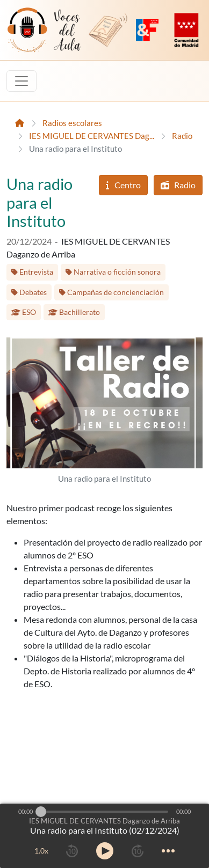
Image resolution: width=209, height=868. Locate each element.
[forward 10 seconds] (138, 851)
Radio (182, 136)
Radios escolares (72, 123)
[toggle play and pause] (105, 851)
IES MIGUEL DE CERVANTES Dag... (92, 136)
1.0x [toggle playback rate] (41, 851)
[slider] (41, 812)
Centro (123, 185)
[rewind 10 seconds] (72, 851)
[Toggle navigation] (21, 81)
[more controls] (168, 851)
